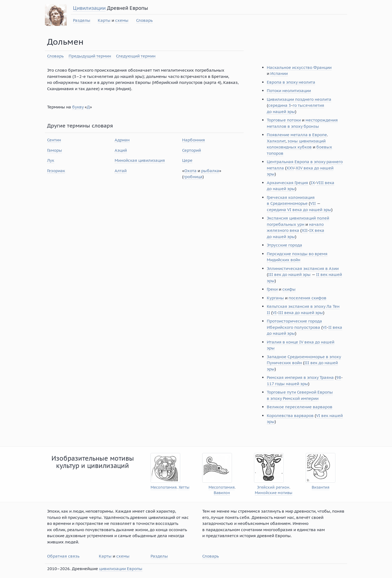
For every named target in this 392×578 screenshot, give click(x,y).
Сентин (54, 140)
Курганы (275, 298)
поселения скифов (307, 298)
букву (78, 107)
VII (313, 203)
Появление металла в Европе (297, 135)
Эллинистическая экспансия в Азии (303, 268)
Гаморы (55, 150)
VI (275, 313)
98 (339, 377)
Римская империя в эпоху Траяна (300, 377)
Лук (51, 160)
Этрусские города (284, 245)
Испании (279, 73)
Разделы (82, 20)
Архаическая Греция (287, 183)
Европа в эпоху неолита (291, 82)
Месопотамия (164, 487)
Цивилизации (89, 8)
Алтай (121, 171)
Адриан (122, 140)
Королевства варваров (290, 416)
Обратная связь (63, 556)
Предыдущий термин (90, 56)
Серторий (192, 150)
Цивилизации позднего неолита (299, 99)
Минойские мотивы (274, 493)
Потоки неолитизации (289, 91)
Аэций (121, 150)
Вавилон (222, 493)
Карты (104, 20)
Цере (187, 160)
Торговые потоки (284, 120)
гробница (193, 177)
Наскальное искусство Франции (299, 67)
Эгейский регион (273, 487)
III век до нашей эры (289, 274)
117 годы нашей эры (287, 384)
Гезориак (56, 171)
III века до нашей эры (301, 313)
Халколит (276, 141)
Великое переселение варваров (300, 407)
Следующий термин (136, 56)
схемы (122, 20)
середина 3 (280, 105)
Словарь (144, 20)
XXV (290, 168)
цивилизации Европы (121, 569)
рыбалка (210, 171)
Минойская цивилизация (140, 160)
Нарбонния (194, 140)
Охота (190, 171)
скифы (289, 289)
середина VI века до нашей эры (299, 210)
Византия (321, 487)
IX (313, 183)
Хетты (184, 487)
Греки (272, 289)
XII (305, 230)
